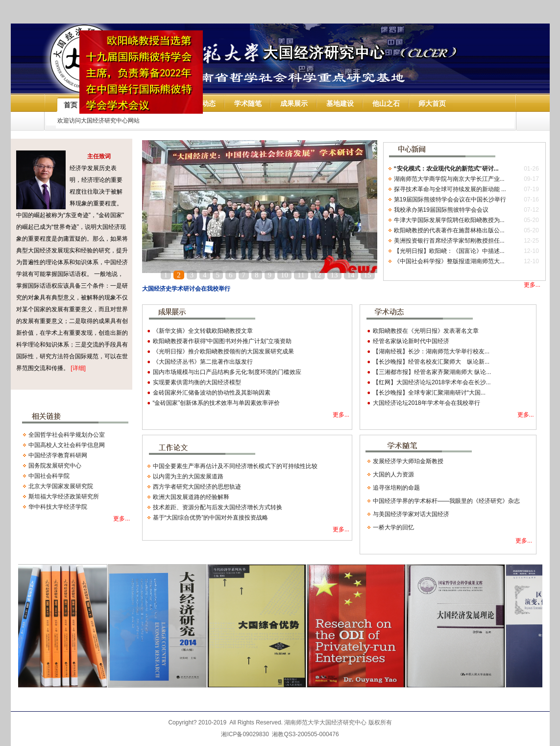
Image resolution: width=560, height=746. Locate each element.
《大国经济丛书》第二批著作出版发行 (203, 362)
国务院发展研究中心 (55, 466)
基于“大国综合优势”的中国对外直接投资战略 (211, 518)
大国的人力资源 (393, 474)
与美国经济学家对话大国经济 (411, 514)
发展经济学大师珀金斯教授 (408, 461)
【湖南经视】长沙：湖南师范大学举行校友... (431, 351)
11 (301, 275)
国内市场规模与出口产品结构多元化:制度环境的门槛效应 (227, 372)
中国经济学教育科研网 (58, 455)
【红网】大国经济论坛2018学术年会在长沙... (432, 382)
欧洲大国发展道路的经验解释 (191, 497)
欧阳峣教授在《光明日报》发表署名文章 (426, 331)
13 (334, 275)
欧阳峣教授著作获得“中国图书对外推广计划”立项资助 (222, 341)
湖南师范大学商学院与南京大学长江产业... (449, 179)
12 (318, 275)
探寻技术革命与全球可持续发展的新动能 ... (450, 189)
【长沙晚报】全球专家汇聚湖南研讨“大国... (429, 393)
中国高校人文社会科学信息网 (67, 445)
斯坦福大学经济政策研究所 (64, 497)
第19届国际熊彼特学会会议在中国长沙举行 (450, 199)
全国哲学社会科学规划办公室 (67, 435)
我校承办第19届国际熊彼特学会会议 (441, 210)
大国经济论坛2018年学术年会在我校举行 (426, 403)
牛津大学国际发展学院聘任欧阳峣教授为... (449, 220)
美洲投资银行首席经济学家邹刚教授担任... (449, 241)
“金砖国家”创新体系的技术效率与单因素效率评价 (217, 403)
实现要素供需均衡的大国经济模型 (197, 382)
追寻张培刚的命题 (396, 488)
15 (368, 275)
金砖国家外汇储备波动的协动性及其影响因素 (212, 393)
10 (284, 275)
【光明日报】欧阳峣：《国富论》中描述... (449, 251)
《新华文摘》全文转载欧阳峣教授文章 (203, 331)
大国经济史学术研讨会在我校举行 (186, 289)
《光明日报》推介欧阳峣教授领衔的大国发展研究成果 (223, 351)
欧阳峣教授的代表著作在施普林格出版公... (449, 230)
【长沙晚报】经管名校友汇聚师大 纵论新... (431, 362)
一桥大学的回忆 (393, 527)
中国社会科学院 (49, 476)
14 (351, 275)
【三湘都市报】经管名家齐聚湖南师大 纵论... (432, 372)
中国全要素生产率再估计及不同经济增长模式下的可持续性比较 (235, 466)
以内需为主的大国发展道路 (188, 476)
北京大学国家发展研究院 (61, 486)
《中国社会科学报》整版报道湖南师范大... (449, 261)
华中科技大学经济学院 (58, 507)
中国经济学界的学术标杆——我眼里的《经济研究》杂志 (446, 501)
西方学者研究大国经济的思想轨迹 (197, 487)
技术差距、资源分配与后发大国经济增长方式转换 (218, 507)
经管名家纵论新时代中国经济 (411, 341)
